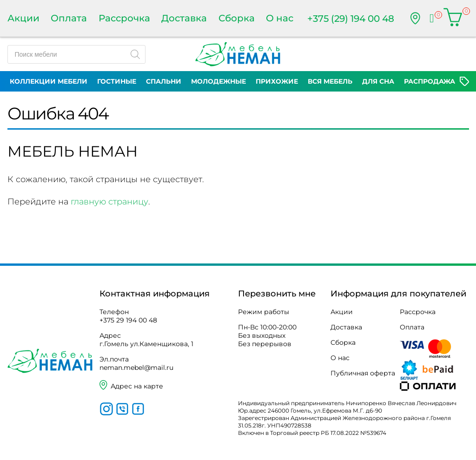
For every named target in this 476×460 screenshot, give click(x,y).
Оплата (69, 18)
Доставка (184, 18)
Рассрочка (124, 18)
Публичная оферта (363, 373)
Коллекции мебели (49, 81)
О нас (280, 18)
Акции (23, 18)
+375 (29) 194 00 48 (351, 19)
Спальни (164, 81)
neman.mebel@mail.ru (136, 368)
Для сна (378, 81)
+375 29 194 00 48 (128, 320)
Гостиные (117, 81)
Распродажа (430, 81)
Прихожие (277, 81)
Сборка (237, 18)
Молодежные (218, 81)
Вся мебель (330, 81)
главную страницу (109, 202)
